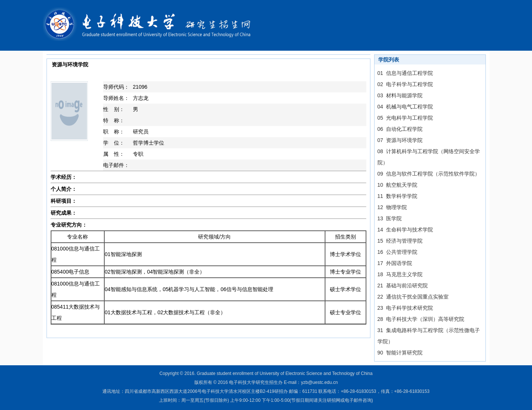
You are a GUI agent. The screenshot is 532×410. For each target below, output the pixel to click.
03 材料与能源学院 (400, 95)
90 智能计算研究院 (400, 353)
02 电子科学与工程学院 (405, 84)
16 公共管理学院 (397, 252)
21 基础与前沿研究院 (403, 286)
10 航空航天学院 (397, 185)
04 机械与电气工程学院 (405, 107)
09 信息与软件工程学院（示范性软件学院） (429, 174)
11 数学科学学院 (397, 196)
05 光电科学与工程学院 (405, 118)
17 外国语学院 (395, 263)
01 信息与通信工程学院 (405, 73)
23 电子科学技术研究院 (405, 308)
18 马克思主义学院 (400, 274)
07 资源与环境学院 (400, 140)
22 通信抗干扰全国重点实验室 (413, 297)
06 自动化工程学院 (400, 129)
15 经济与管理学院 (400, 241)
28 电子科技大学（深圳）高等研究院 (421, 319)
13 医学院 (390, 218)
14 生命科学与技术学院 (405, 230)
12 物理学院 (392, 207)
